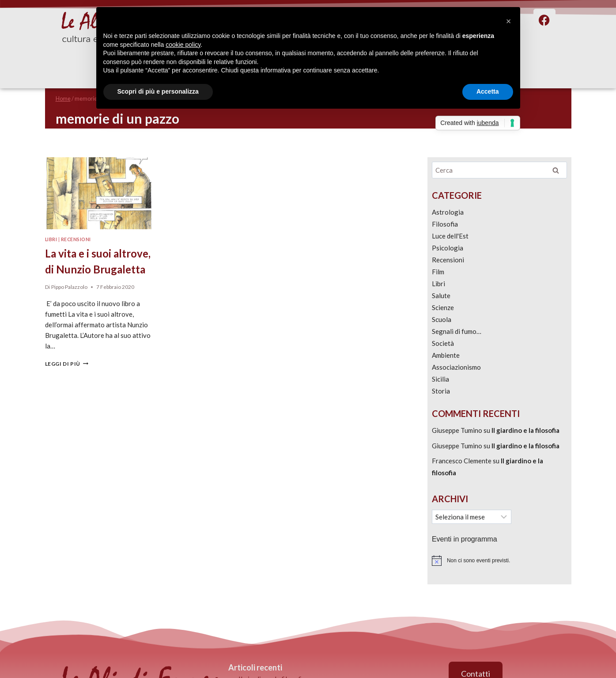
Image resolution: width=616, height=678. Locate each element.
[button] (509, 21)
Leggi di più (67, 364)
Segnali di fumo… (457, 331)
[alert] (499, 561)
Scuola (442, 319)
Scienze (443, 307)
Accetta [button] (488, 91)
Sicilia (440, 379)
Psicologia (448, 248)
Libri (51, 239)
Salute (441, 295)
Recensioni (76, 239)
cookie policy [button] (183, 45)
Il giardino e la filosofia (525, 430)
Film (438, 272)
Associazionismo (456, 367)
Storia (441, 391)
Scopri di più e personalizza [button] (158, 91)
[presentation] (99, 193)
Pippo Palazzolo (69, 287)
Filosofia (445, 224)
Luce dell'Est (450, 236)
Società (443, 343)
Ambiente (446, 355)
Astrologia (448, 212)
